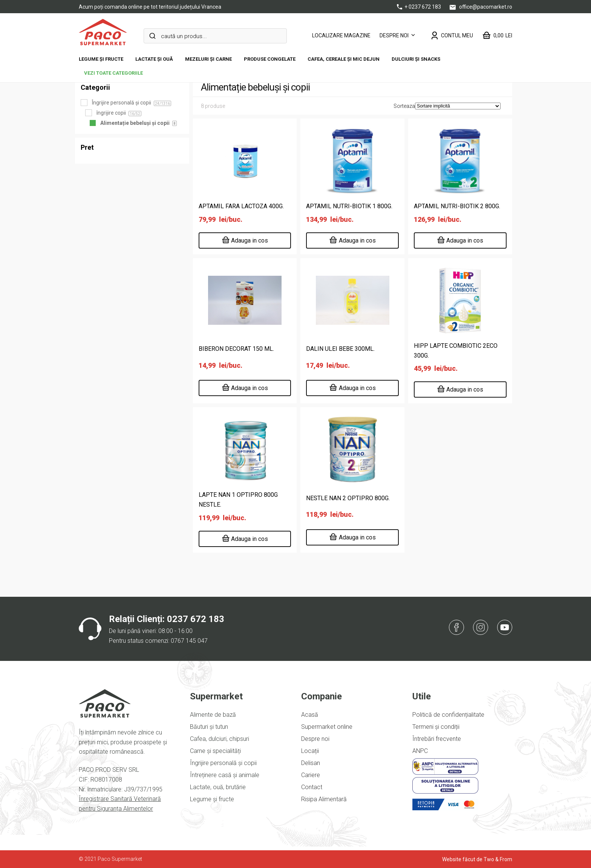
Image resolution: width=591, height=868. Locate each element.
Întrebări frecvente (437, 739)
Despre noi (394, 35)
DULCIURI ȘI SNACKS (416, 59)
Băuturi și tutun (209, 727)
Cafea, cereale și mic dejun (344, 59)
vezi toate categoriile (113, 73)
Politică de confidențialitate (448, 715)
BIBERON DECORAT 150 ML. (236, 349)
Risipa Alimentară (324, 799)
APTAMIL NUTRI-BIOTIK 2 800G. (457, 206)
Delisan (311, 763)
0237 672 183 (196, 619)
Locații (310, 751)
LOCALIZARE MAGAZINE (341, 35)
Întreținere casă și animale (225, 775)
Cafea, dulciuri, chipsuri (220, 739)
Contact (312, 787)
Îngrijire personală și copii (223, 763)
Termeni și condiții (436, 727)
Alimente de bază (213, 715)
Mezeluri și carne (208, 59)
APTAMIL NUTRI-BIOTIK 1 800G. (349, 206)
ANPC (420, 751)
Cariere (311, 775)
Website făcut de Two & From (477, 859)
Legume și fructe (101, 59)
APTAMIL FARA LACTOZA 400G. (241, 206)
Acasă (310, 715)
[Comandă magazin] (458, 106)
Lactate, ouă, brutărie (218, 787)
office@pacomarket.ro (481, 7)
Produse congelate (270, 59)
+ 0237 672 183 (420, 7)
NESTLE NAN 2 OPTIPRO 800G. (348, 498)
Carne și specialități (215, 751)
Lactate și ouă (154, 59)
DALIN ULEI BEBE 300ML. (340, 349)
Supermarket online (327, 727)
